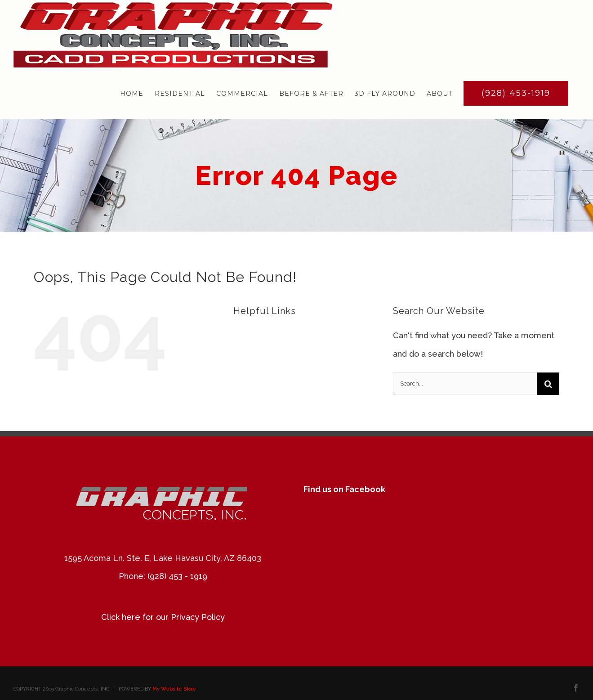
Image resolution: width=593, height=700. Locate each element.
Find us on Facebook (344, 489)
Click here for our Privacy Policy (163, 617)
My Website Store (174, 689)
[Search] (548, 384)
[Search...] (465, 384)
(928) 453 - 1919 (177, 576)
